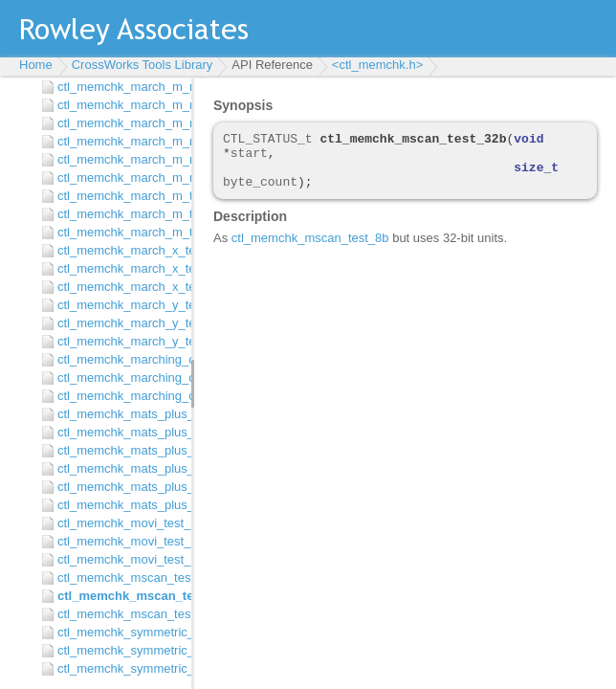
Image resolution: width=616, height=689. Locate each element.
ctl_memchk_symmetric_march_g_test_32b (120, 650)
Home (36, 65)
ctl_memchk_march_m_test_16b (120, 196)
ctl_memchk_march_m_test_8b (120, 232)
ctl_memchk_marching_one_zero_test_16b (120, 359)
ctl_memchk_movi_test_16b (120, 523)
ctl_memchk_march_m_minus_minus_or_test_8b (120, 178)
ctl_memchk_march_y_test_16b (120, 305)
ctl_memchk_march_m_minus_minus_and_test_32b (120, 105)
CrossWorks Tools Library (143, 65)
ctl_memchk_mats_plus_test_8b (120, 505)
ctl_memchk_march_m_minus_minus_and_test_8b (120, 123)
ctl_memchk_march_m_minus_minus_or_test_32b (120, 159)
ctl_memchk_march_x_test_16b (120, 250)
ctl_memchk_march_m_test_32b (120, 214)
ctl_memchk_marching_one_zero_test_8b (120, 396)
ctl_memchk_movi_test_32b (120, 541)
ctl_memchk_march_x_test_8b (120, 287)
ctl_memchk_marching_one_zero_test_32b (120, 378)
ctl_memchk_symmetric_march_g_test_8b (120, 668)
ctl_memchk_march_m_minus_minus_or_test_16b (120, 141)
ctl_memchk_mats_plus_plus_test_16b (120, 414)
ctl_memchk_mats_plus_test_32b (120, 487)
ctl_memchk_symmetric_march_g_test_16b (120, 632)
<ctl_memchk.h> (377, 65)
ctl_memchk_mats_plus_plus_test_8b (120, 450)
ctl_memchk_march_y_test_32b (120, 323)
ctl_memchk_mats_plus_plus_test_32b (120, 432)
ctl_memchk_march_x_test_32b (120, 268)
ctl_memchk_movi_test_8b (120, 559)
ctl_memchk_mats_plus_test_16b (120, 468)
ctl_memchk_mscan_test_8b (120, 614)
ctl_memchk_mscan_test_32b (120, 596)
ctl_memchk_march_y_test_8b (120, 341)
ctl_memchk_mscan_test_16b (120, 578)
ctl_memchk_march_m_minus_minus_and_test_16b (120, 87)
